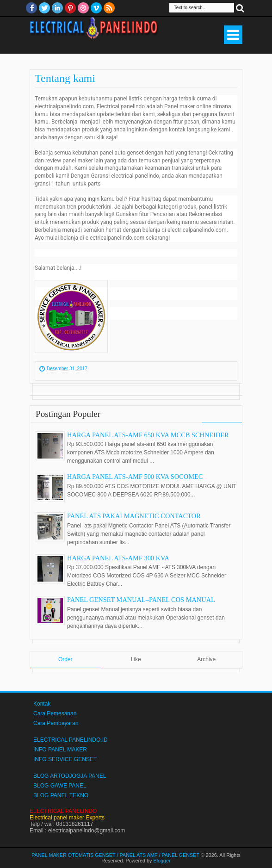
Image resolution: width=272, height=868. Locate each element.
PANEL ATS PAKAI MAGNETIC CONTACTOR (134, 516)
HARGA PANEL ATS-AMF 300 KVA (118, 558)
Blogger (162, 861)
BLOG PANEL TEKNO (61, 795)
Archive (206, 659)
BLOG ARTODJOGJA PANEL (70, 776)
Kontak (42, 704)
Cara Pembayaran (56, 723)
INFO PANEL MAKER (60, 750)
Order (65, 659)
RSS (109, 8)
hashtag (151, 199)
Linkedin (57, 8)
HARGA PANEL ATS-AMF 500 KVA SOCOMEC (135, 477)
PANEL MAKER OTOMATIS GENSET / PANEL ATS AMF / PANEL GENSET (115, 855)
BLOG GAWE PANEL (60, 786)
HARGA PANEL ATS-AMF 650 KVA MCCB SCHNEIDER (148, 435)
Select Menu (233, 35)
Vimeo (96, 8)
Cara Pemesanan (55, 713)
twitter (44, 8)
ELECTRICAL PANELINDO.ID (71, 740)
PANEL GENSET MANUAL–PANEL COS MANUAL (141, 600)
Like (136, 659)
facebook (31, 8)
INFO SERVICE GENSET (65, 759)
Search (240, 8)
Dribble (83, 8)
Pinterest (70, 8)
